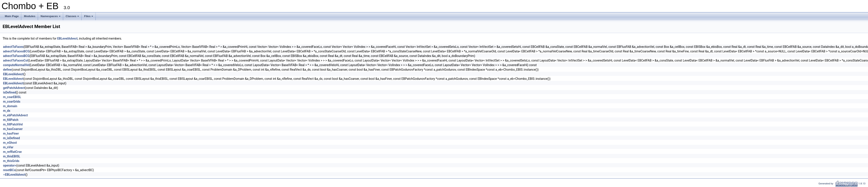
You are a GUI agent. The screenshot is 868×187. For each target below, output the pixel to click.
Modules (30, 16)
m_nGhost (10, 143)
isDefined (9, 92)
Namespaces (51, 17)
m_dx (7, 111)
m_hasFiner (11, 134)
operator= (10, 165)
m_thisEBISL (12, 156)
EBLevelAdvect (67, 38)
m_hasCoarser (13, 129)
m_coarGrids (12, 102)
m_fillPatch (11, 120)
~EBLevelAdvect (14, 175)
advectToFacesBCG (16, 51)
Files (89, 17)
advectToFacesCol (16, 60)
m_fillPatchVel (13, 124)
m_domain (10, 106)
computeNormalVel (16, 65)
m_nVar (8, 147)
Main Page (12, 16)
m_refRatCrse (12, 152)
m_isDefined (12, 138)
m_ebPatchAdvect (15, 115)
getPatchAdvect (14, 88)
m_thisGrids (11, 161)
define (7, 70)
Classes (73, 17)
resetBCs (9, 170)
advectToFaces (13, 47)
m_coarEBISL (12, 97)
